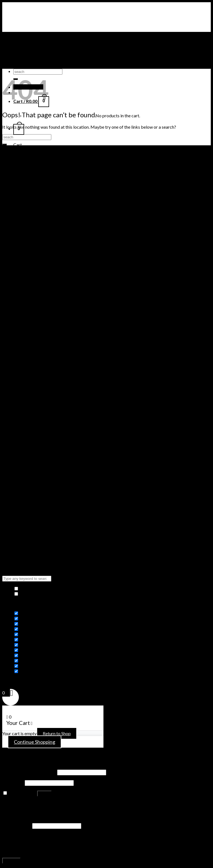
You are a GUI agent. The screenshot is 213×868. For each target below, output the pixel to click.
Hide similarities (33, 589)
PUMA (20, 61)
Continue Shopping (35, 742)
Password (13, 782)
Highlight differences (37, 594)
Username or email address (29, 772)
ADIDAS (21, 66)
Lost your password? (22, 804)
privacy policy (73, 850)
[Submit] (4, 144)
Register (11, 861)
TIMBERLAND (28, 56)
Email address (17, 825)
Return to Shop (57, 733)
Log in (44, 794)
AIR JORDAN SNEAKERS (38, 45)
